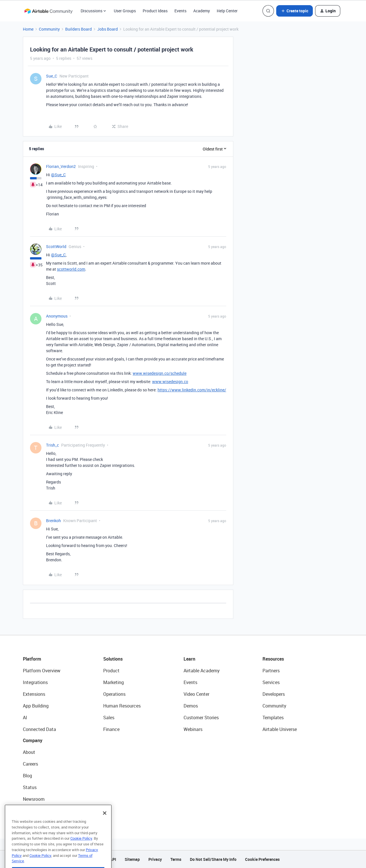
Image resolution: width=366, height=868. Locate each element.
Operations (114, 694)
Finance (111, 729)
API (113, 859)
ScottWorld (56, 246)
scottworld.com (71, 269)
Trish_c (52, 445)
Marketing (114, 682)
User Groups (125, 11)
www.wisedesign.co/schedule (160, 373)
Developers (274, 694)
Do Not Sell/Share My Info (213, 859)
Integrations (35, 682)
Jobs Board (108, 29)
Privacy (155, 859)
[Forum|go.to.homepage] (48, 11)
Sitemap (132, 859)
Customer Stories (201, 718)
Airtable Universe (280, 729)
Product (111, 671)
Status (30, 787)
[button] (295, 11)
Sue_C (52, 76)
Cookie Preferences (262, 859)
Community (49, 29)
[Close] (105, 824)
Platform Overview (42, 671)
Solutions (113, 659)
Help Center (227, 11)
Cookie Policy (81, 849)
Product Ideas (155, 11)
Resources (273, 659)
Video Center (196, 694)
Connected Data (39, 729)
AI (25, 718)
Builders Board (78, 29)
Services (271, 682)
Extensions (34, 694)
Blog (27, 776)
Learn (189, 659)
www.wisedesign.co (170, 382)
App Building (36, 706)
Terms (176, 859)
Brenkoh (53, 521)
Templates (273, 718)
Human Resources (122, 706)
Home (28, 29)
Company (33, 740)
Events (180, 11)
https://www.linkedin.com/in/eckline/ (192, 390)
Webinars (193, 729)
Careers (30, 764)
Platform (32, 659)
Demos (191, 706)
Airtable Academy (202, 671)
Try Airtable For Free (43, 811)
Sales (109, 718)
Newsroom (34, 799)
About (29, 752)
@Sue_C (58, 175)
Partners (271, 671)
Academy (202, 11)
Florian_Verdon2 (61, 166)
